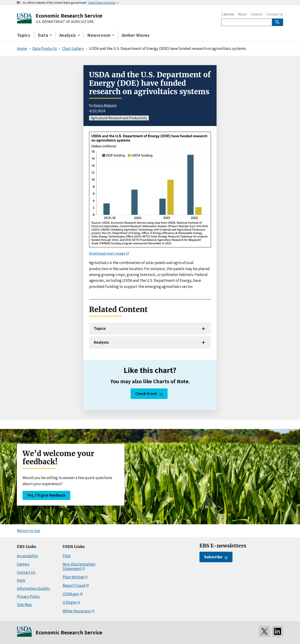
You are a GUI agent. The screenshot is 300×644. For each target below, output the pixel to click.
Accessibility (27, 556)
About (243, 14)
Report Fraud (74, 585)
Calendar (228, 14)
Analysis (101, 342)
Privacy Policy (28, 596)
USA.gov (70, 602)
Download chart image (107, 253)
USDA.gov (71, 594)
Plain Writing (73, 577)
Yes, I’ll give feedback (46, 495)
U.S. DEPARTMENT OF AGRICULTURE (65, 22)
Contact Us (275, 14)
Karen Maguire (105, 105)
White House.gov (77, 611)
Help (21, 580)
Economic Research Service (69, 16)
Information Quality (34, 588)
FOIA (67, 556)
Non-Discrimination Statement (79, 566)
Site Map (24, 605)
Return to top (28, 531)
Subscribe (213, 557)
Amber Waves (136, 35)
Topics (24, 35)
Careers (257, 14)
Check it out (146, 394)
